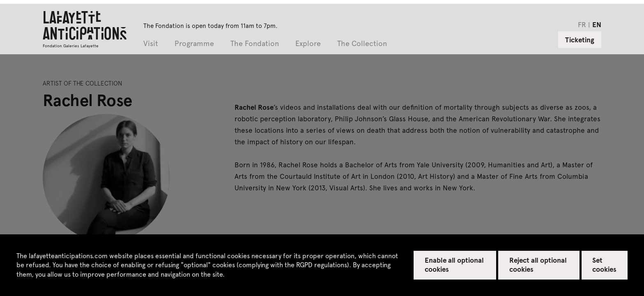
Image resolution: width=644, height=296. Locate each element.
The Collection (362, 44)
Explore (308, 44)
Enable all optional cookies (454, 264)
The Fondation (255, 44)
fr (582, 24)
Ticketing (580, 39)
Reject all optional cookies (538, 264)
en (597, 24)
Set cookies (604, 264)
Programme (194, 44)
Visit (151, 44)
